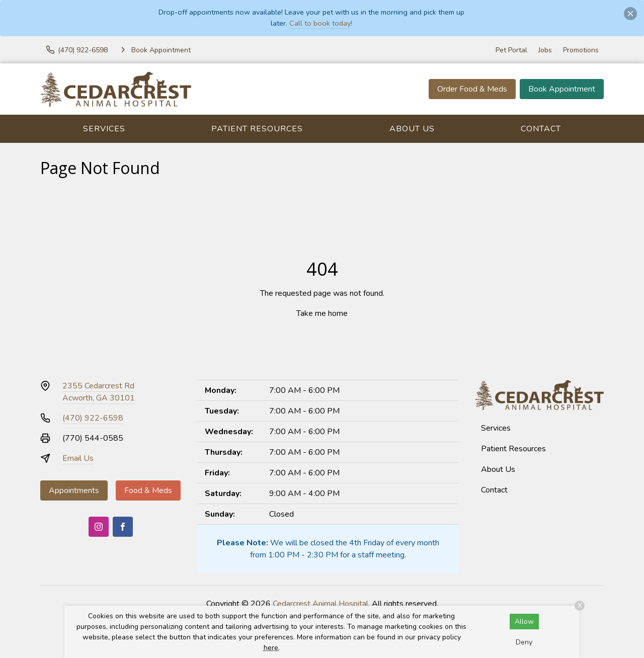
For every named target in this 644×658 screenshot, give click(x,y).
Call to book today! (321, 23)
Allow (524, 622)
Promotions (581, 50)
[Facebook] (123, 527)
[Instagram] (99, 527)
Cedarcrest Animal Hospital (320, 604)
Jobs (545, 50)
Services (104, 129)
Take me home (322, 313)
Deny (524, 642)
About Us (412, 129)
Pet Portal (511, 50)
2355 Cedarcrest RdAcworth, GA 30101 (99, 392)
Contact (541, 129)
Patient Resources (257, 129)
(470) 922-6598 (93, 418)
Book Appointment (562, 89)
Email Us (78, 458)
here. (272, 648)
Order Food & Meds (472, 89)
